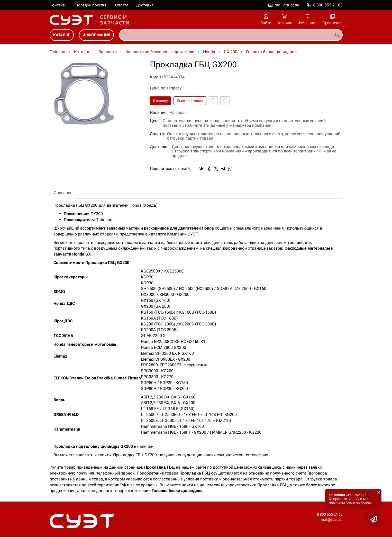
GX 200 (231, 52)
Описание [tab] (63, 193)
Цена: (155, 121)
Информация (96, 35)
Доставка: (160, 147)
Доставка (145, 5)
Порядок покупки (91, 5)
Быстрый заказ (190, 101)
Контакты (59, 5)
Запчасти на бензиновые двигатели (160, 52)
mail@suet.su (287, 5)
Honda (209, 52)
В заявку (160, 101)
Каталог (62, 35)
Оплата (122, 5)
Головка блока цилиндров (271, 52)
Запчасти (108, 52)
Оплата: (157, 134)
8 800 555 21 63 (328, 5)
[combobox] (231, 35)
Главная (57, 52)
